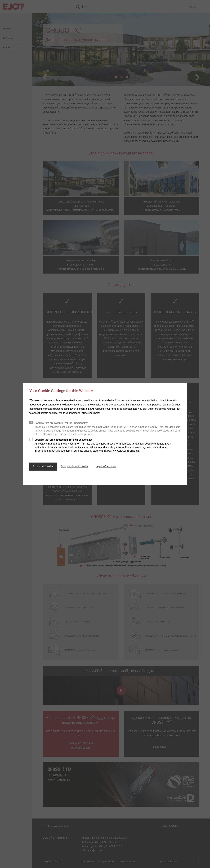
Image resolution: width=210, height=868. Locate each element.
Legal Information (106, 466)
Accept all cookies (43, 466)
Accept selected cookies (75, 466)
